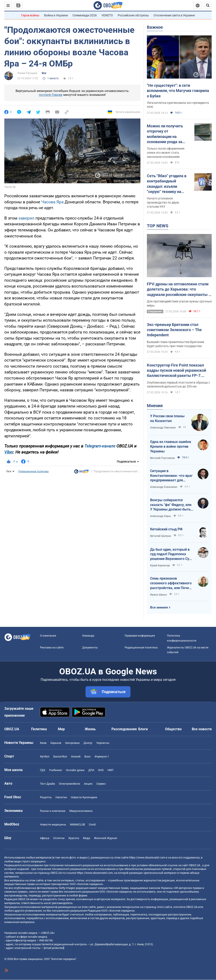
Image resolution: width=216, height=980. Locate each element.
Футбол (45, 756)
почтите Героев (51, 95)
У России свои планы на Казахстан (167, 418)
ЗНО (101, 770)
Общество (173, 729)
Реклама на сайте (52, 647)
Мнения (155, 406)
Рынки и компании (53, 811)
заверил (26, 218)
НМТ (111, 770)
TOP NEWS (158, 226)
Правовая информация (140, 636)
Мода (87, 838)
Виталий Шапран (161, 536)
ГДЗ (43, 770)
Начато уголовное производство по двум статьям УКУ (163, 202)
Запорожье (72, 743)
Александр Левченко (163, 428)
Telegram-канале (100, 446)
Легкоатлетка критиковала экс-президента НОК (178, 105)
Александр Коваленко (164, 487)
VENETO (107, 15)
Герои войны (30, 15)
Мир (61, 729)
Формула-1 (102, 756)
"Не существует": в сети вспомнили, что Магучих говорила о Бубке (178, 91)
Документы (90, 647)
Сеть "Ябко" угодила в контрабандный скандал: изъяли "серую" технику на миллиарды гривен (167, 184)
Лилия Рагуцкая (27, 73)
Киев (43, 743)
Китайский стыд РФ (166, 529)
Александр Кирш (160, 516)
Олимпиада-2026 (85, 15)
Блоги (143, 729)
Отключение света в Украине (174, 15)
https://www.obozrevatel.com (147, 857)
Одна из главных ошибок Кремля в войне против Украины (171, 446)
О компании (48, 636)
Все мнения (159, 607)
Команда (88, 636)
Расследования (124, 729)
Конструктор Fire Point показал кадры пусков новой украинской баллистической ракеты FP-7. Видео (176, 371)
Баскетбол (60, 756)
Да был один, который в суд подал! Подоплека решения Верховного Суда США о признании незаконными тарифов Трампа (172, 554)
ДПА (91, 770)
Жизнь (90, 729)
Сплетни (59, 838)
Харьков (56, 743)
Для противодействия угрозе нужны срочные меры (179, 303)
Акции (88, 784)
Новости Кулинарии (84, 797)
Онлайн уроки (75, 770)
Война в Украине (56, 15)
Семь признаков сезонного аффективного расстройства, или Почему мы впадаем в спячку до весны (172, 583)
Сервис (101, 784)
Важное (155, 27)
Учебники (56, 770)
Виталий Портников (162, 458)
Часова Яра (52, 202)
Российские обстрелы (133, 15)
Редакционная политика (33, 471)
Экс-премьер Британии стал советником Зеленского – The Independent (174, 330)
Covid (92, 824)
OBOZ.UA (195, 865)
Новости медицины (53, 824)
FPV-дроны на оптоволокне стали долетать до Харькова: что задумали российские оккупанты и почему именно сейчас (179, 289)
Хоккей (76, 756)
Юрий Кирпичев (160, 566)
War (44, 73)
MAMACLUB (77, 824)
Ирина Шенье (158, 595)
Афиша (45, 838)
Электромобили (69, 784)
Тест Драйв (47, 784)
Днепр (88, 743)
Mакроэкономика (81, 811)
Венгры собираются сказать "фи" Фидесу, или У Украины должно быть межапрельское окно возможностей (171, 505)
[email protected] (54, 948)
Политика (39, 729)
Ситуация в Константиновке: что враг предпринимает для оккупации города (171, 476)
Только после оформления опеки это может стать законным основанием (166, 153)
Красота (74, 838)
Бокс (88, 756)
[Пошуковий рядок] (208, 5)
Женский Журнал (106, 838)
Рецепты (46, 797)
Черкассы (103, 743)
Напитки (61, 797)
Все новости (202, 729)
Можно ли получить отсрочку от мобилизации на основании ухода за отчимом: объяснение (167, 134)
